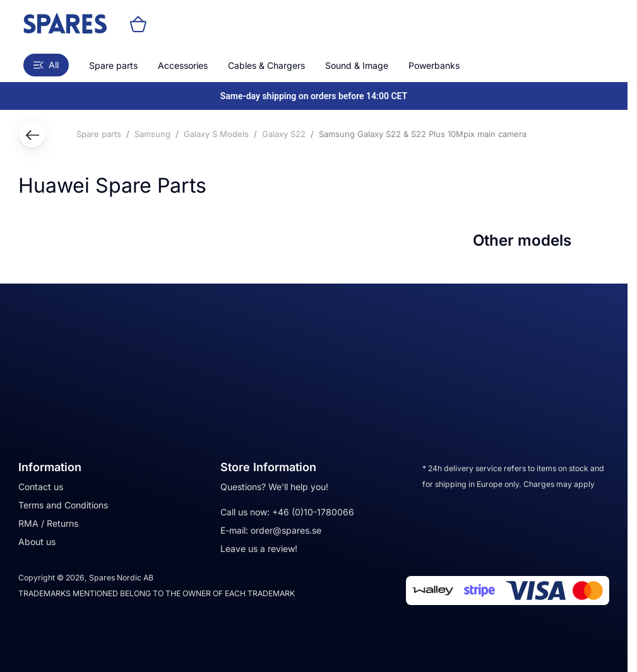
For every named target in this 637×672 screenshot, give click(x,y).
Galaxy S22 (284, 134)
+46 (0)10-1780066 (313, 512)
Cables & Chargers (266, 65)
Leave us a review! (259, 549)
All (46, 65)
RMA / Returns (48, 523)
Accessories (183, 65)
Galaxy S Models (216, 134)
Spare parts (113, 65)
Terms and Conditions (63, 505)
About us (37, 542)
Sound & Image (357, 65)
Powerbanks (434, 65)
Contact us (41, 487)
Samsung (152, 134)
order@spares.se (286, 530)
